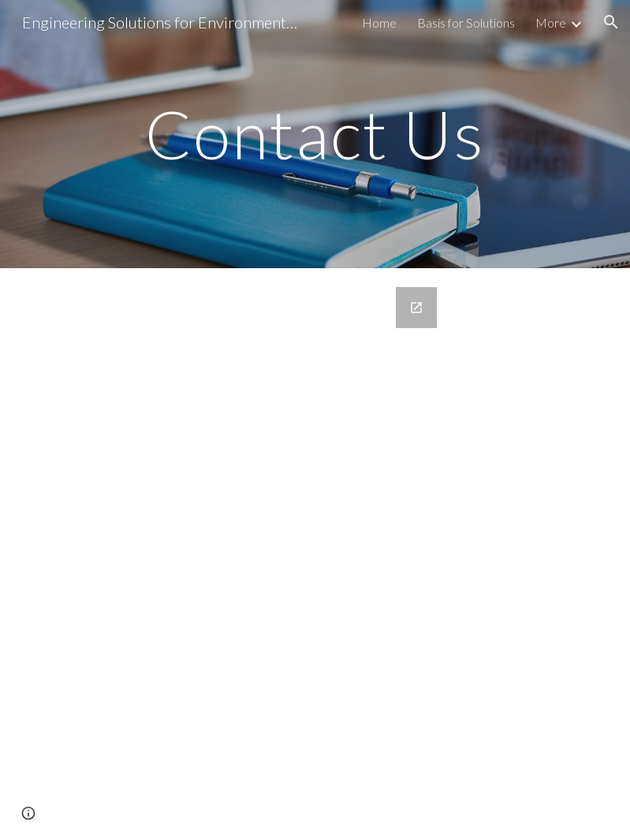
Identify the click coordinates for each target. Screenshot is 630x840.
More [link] (551, 22)
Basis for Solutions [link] (466, 22)
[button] (611, 22)
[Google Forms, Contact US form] (315, 554)
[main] (315, 134)
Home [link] (379, 22)
